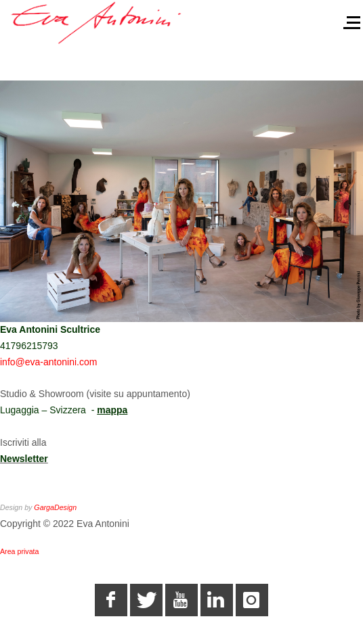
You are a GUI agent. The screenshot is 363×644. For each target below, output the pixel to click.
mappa (112, 410)
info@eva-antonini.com (48, 362)
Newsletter (24, 459)
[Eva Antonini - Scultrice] (97, 22)
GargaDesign (55, 507)
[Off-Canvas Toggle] (347, 18)
